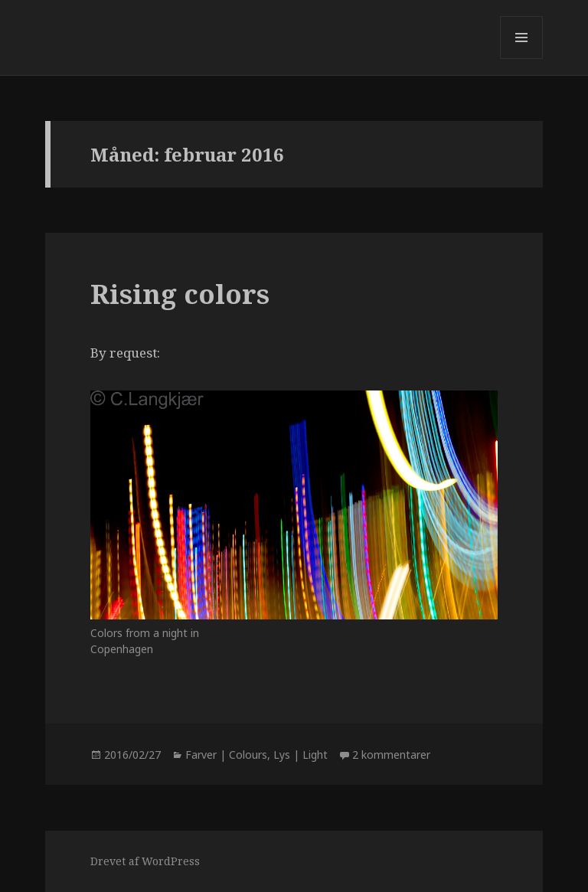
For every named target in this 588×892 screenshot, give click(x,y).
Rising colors (180, 294)
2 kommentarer (391, 755)
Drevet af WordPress (145, 861)
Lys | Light (301, 755)
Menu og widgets (522, 59)
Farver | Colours (226, 755)
